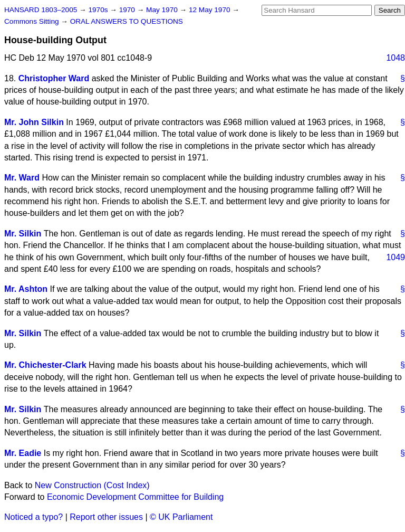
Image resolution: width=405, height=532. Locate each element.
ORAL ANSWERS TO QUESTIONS (127, 21)
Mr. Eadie (23, 453)
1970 (128, 10)
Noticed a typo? (33, 517)
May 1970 (163, 10)
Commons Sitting (32, 21)
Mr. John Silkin (34, 122)
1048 (396, 58)
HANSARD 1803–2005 (41, 10)
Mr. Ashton (26, 289)
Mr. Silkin (23, 234)
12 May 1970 (210, 10)
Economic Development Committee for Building (135, 497)
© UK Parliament (181, 517)
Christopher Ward (54, 78)
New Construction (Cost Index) (92, 485)
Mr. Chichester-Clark (45, 365)
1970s (99, 10)
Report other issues (106, 517)
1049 (396, 257)
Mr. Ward (22, 178)
